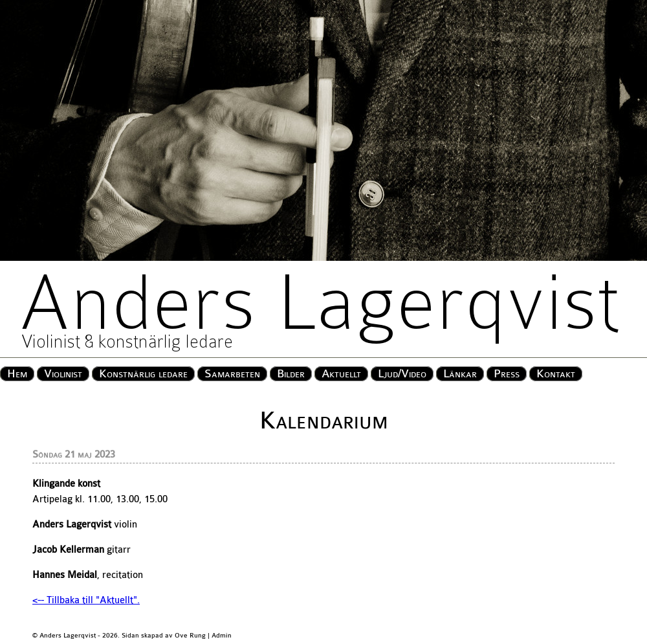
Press (507, 374)
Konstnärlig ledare (143, 374)
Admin (222, 636)
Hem (17, 374)
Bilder (291, 374)
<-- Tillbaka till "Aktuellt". (86, 600)
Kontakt (556, 374)
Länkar (460, 374)
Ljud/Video (402, 374)
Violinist (63, 374)
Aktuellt (341, 374)
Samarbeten (232, 374)
